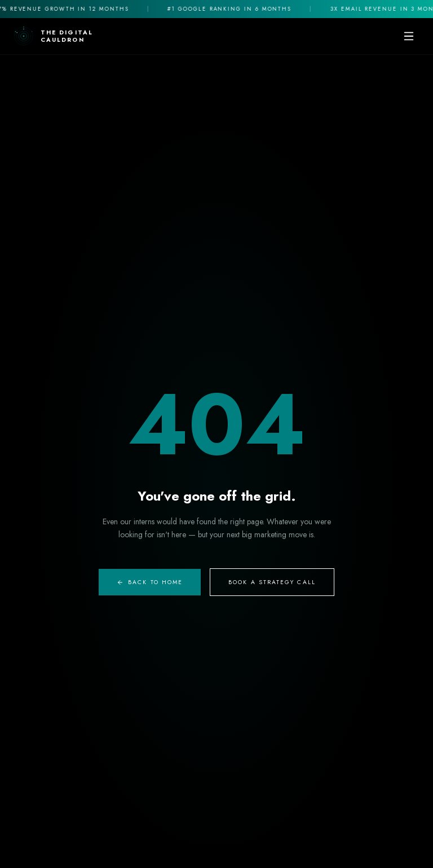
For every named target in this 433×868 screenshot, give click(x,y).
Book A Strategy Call (272, 582)
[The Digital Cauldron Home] (53, 36)
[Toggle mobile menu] (409, 36)
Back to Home (150, 582)
